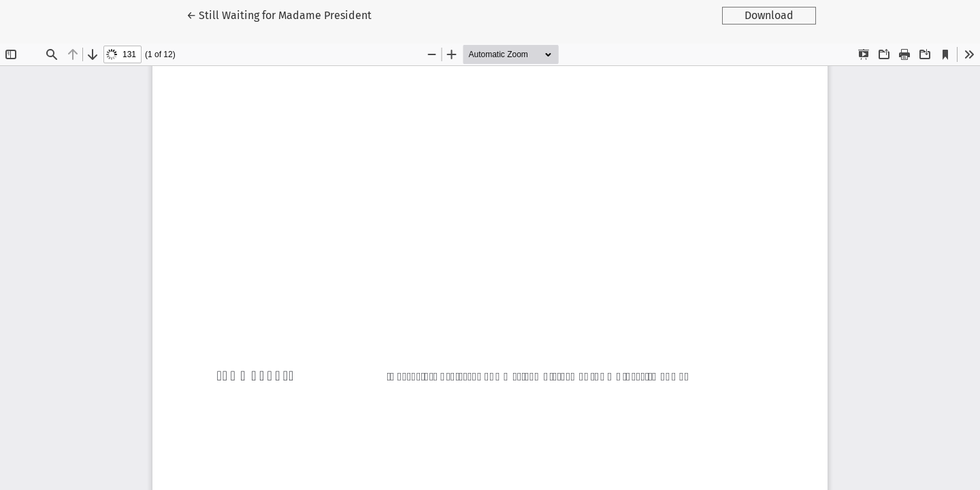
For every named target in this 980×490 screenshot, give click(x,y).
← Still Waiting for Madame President (279, 14)
